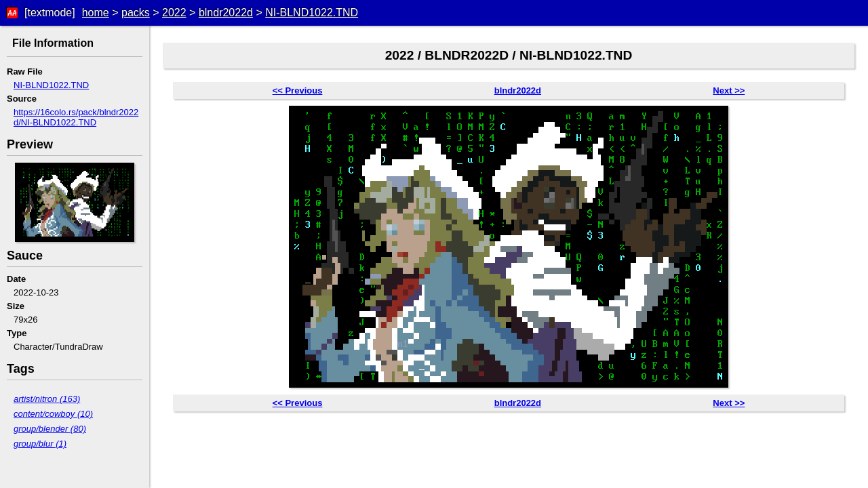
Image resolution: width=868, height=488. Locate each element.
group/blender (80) (50, 429)
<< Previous (298, 90)
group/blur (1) (40, 444)
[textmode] (50, 13)
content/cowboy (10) (53, 414)
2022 (174, 13)
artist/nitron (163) (47, 399)
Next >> (729, 90)
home (96, 13)
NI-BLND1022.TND (312, 13)
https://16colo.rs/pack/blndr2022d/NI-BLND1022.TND (76, 117)
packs (136, 13)
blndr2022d (226, 13)
